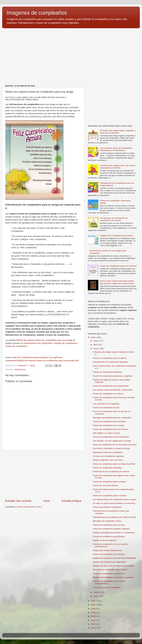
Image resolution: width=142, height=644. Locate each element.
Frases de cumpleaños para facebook (109, 421)
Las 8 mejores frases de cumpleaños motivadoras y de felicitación (116, 149)
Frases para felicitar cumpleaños (107, 507)
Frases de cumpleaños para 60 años (109, 536)
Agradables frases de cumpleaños (108, 452)
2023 (93, 337)
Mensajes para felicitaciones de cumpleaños (112, 418)
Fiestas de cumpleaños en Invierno (108, 394)
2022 (93, 601)
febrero (97, 592)
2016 (93, 624)
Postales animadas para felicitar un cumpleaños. (114, 533)
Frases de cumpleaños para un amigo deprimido (114, 464)
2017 (93, 620)
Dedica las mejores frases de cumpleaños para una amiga (44, 340)
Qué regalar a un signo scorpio (106, 433)
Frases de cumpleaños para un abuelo (110, 358)
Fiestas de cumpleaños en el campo (109, 425)
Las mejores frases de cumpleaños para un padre (115, 499)
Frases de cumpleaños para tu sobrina (110, 496)
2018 (93, 616)
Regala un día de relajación (105, 540)
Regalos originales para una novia (108, 460)
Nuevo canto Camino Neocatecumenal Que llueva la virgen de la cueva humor (117, 282)
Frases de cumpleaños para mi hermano (111, 429)
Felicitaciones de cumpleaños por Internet (111, 472)
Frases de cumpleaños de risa (106, 408)
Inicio (47, 501)
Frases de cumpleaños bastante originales (111, 529)
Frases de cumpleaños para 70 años (109, 525)
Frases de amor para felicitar (105, 485)
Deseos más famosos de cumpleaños (109, 562)
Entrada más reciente (18, 501)
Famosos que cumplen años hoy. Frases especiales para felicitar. (118, 167)
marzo (96, 349)
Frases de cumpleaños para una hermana (118, 266)
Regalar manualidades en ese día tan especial (113, 577)
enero (96, 596)
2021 (93, 605)
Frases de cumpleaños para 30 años (109, 574)
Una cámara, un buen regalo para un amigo (112, 441)
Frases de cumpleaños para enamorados (111, 386)
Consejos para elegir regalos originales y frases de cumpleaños (118, 132)
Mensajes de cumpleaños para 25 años (110, 570)
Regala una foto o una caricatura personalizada (114, 566)
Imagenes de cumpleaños (37, 13)
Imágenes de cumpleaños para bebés (116, 236)
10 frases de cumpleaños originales (108, 456)
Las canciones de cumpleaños (106, 404)
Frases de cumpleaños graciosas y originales (113, 376)
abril (95, 345)
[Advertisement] (71, 53)
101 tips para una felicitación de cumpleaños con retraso (114, 219)
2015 (93, 628)
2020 (93, 609)
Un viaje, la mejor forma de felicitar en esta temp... (115, 503)
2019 (93, 612)
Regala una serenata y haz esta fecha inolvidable (114, 558)
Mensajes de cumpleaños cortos (107, 521)
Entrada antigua (72, 501)
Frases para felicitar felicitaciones (107, 550)
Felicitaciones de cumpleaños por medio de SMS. (114, 517)
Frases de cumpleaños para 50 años (109, 554)
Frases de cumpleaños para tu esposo (110, 482)
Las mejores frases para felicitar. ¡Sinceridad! (113, 390)
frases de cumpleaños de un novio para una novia (115, 445)
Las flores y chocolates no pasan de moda (111, 448)
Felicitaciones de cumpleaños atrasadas (110, 362)
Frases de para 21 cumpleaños (106, 587)
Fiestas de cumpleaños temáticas (107, 372)
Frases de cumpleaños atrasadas (107, 468)
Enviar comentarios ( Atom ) (30, 507)
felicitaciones (20, 369)
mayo (96, 341)
